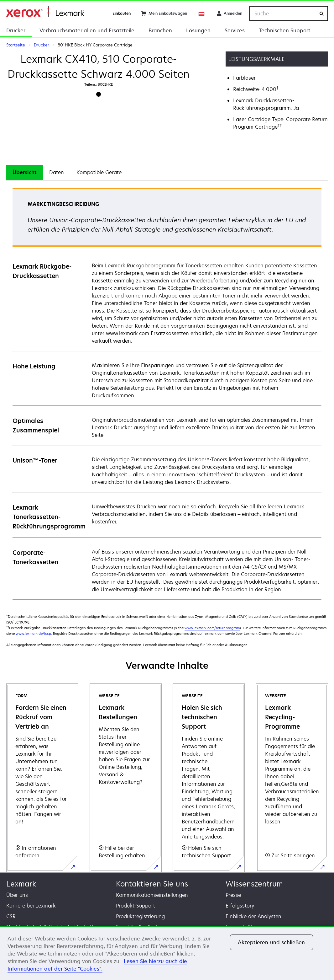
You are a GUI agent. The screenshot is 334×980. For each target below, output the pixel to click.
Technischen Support (284, 30)
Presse (233, 895)
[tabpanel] (167, 393)
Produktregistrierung (140, 916)
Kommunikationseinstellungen (152, 895)
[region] (167, 953)
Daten (57, 172)
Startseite (45, 12)
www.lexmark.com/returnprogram (212, 628)
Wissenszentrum (254, 884)
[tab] (25, 172)
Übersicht (25, 172)
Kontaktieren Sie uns (152, 884)
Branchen (160, 30)
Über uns (17, 895)
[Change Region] (202, 13)
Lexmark (21, 884)
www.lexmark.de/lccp (33, 633)
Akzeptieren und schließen (271, 942)
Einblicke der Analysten (253, 916)
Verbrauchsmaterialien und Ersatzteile (87, 30)
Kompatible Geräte (99, 172)
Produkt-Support (136, 906)
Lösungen (198, 30)
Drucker (16, 30)
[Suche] (321, 14)
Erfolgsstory (240, 906)
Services (235, 30)
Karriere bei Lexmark (31, 906)
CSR (11, 916)
